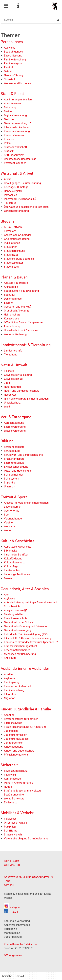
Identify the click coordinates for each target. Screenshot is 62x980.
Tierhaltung (11, 355)
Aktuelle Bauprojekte (16, 283)
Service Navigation (18, 6)
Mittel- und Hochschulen (18, 471)
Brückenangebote (14, 459)
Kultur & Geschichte (18, 541)
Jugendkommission (16, 735)
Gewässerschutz (14, 379)
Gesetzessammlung (16, 123)
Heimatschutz (12, 315)
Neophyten (10, 395)
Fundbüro (10, 67)
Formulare (10, 231)
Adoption (9, 715)
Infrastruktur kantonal (17, 127)
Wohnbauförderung (15, 334)
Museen (9, 578)
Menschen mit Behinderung (20, 654)
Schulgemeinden (14, 475)
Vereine (8, 523)
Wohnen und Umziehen (17, 83)
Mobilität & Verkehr (17, 813)
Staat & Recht (12, 94)
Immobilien (10, 195)
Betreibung (10, 107)
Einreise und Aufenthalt (18, 686)
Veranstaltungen (14, 519)
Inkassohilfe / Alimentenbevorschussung (28, 638)
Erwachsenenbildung (16, 467)
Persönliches (12, 42)
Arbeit (7, 179)
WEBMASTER (12, 865)
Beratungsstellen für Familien (21, 719)
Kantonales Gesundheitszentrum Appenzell (29, 642)
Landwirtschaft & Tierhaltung (26, 345)
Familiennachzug (14, 690)
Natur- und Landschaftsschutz (22, 391)
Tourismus (10, 203)
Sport (7, 515)
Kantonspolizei (13, 779)
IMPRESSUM (11, 861)
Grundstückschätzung (17, 239)
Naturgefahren (12, 387)
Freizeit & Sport (14, 497)
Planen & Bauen (14, 277)
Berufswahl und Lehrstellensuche (23, 455)
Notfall (8, 787)
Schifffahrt (10, 831)
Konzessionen (12, 319)
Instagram (13, 907)
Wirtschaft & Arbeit (17, 173)
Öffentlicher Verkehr (16, 823)
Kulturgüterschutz (14, 563)
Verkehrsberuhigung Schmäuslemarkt (26, 839)
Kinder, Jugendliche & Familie (26, 709)
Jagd (7, 383)
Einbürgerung (12, 682)
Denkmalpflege (13, 299)
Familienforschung (15, 60)
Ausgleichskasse (14, 610)
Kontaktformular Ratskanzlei (21, 944)
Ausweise (10, 48)
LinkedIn (12, 912)
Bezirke (8, 111)
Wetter (8, 530)
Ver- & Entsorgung (16, 417)
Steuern (7, 221)
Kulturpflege (11, 566)
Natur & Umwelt (14, 365)
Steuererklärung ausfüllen (19, 259)
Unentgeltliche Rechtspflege (20, 159)
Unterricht (10, 487)
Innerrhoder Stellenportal (18, 199)
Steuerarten (11, 247)
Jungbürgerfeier (13, 743)
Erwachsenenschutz (16, 618)
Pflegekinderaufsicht (16, 755)
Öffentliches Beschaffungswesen (23, 323)
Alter (7, 595)
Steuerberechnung (15, 251)
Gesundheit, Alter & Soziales (25, 589)
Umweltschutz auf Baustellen (21, 330)
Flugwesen (10, 819)
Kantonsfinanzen (14, 135)
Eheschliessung (13, 56)
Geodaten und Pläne (16, 307)
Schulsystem (11, 479)
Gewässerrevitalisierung (18, 375)
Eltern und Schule (14, 463)
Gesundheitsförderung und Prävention (26, 626)
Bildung (7, 441)
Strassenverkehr (13, 835)
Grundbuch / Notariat (16, 311)
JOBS (7, 881)
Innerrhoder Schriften (16, 555)
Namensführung (13, 75)
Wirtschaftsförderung (16, 211)
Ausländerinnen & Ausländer (25, 669)
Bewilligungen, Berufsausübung (22, 183)
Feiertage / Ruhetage (16, 187)
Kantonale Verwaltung (17, 131)
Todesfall (9, 79)
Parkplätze (10, 827)
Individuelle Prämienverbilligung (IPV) (26, 634)
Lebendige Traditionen (17, 574)
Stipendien (10, 483)
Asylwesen (10, 599)
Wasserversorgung (15, 431)
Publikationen (12, 243)
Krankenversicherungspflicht (21, 646)
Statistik (9, 151)
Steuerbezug (11, 255)
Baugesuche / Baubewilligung (21, 291)
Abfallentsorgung (14, 423)
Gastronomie (11, 511)
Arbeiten (9, 674)
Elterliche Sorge (13, 723)
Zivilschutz (10, 803)
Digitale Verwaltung (15, 115)
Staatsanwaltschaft (15, 147)
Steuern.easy (11, 267)
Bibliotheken (11, 551)
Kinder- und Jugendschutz (19, 751)
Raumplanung (12, 326)
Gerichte (9, 119)
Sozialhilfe (10, 658)
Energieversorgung (15, 427)
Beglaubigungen (13, 52)
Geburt (8, 71)
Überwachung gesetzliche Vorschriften (26, 207)
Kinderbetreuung (14, 747)
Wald (7, 407)
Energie (8, 303)
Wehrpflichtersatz (14, 799)
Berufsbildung (12, 451)
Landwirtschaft (13, 351)
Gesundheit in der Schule (18, 622)
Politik (8, 143)
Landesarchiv (12, 570)
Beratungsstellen (14, 614)
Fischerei (9, 371)
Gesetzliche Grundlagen (18, 235)
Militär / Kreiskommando (19, 783)
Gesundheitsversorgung (18, 630)
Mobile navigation (6, 6)
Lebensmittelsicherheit (17, 650)
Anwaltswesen (12, 103)
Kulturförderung (13, 559)
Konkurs (9, 139)
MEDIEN (9, 885)
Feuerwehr (10, 775)
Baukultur (10, 295)
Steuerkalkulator (13, 263)
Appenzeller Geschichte (18, 547)
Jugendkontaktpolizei (17, 739)
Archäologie (11, 287)
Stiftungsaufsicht (14, 155)
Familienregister (13, 64)
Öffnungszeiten (13, 955)
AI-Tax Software (13, 227)
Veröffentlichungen (15, 163)
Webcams (10, 527)
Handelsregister (13, 191)
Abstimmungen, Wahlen (18, 100)
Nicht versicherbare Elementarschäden (26, 399)
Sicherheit (9, 765)
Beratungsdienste (14, 447)
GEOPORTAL (42, 878)
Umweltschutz (12, 403)
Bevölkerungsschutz (16, 771)
